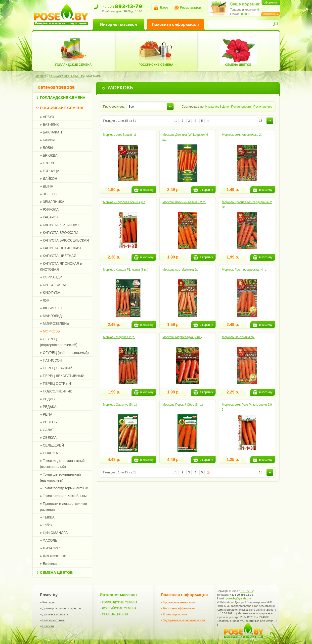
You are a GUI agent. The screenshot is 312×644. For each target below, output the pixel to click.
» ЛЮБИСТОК (51, 308)
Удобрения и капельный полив (184, 620)
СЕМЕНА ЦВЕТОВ (56, 572)
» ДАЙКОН (49, 179)
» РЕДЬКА (48, 407)
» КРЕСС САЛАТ (53, 285)
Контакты (49, 602)
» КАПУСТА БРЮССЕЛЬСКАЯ (65, 240)
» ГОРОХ (47, 163)
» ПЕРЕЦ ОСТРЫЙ (56, 384)
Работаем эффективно (179, 608)
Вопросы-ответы (54, 620)
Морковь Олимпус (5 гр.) (120, 405)
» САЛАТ (47, 430)
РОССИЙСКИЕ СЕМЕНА (62, 108)
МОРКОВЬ (94, 76)
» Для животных (53, 556)
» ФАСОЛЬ (49, 540)
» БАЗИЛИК (49, 125)
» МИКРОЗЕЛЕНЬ (55, 323)
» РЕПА (46, 414)
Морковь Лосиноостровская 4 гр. (245, 270)
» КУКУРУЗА (50, 293)
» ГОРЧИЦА (50, 171)
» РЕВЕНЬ (48, 422)
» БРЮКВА (49, 155)
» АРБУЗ (47, 117)
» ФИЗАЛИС (50, 548)
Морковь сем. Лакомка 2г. (180, 270)
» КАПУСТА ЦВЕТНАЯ (58, 256)
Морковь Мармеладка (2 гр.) (182, 337)
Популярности (241, 107)
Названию (212, 107)
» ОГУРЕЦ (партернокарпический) (59, 342)
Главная (41, 76)
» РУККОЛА (49, 209)
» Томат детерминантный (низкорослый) (60, 477)
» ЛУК (45, 300)
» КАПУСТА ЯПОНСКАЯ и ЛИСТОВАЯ (61, 266)
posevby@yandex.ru (238, 598)
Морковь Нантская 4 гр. (238, 337)
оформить (271, 2)
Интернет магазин (118, 24)
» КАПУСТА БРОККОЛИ (59, 233)
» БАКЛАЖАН (51, 132)
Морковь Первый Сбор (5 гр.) (183, 405)
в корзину (144, 190)
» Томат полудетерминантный (64, 488)
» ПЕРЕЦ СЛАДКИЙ (56, 368)
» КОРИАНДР (51, 277)
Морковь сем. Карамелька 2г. (242, 135)
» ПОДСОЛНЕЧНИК (56, 391)
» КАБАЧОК (49, 217)
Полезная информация (175, 24)
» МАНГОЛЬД (51, 316)
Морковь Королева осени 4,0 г (124, 202)
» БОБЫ (47, 148)
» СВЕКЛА (48, 438)
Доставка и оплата (55, 614)
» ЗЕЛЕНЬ (48, 194)
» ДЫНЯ (47, 186)
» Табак (46, 525)
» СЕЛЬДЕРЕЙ (52, 445)
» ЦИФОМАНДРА (54, 533)
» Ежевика (48, 564)
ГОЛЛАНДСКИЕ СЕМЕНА (63, 97)
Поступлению (263, 107)
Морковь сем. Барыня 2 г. (121, 135)
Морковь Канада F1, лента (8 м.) (126, 270)
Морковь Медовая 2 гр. (119, 337)
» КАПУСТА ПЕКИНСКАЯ (60, 248)
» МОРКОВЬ (50, 331)
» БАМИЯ (48, 140)
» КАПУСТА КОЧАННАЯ (59, 225)
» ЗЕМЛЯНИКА (52, 202)
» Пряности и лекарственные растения (64, 507)
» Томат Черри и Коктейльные (64, 496)
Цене (225, 107)
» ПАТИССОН (51, 360)
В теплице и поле (175, 614)
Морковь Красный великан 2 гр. (184, 202)
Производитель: (114, 107)
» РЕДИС (47, 399)
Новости (48, 626)
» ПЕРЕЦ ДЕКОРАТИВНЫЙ (62, 376)
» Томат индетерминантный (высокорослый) (62, 464)
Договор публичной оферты (62, 608)
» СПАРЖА (49, 453)
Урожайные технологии (179, 602)
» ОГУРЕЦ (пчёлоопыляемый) (65, 353)
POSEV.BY (246, 591)
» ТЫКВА (47, 517)
